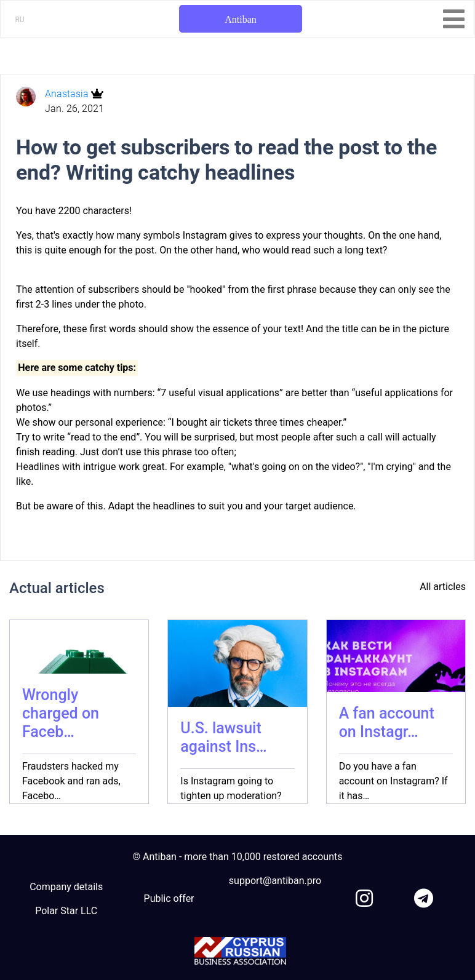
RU (19, 20)
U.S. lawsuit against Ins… (223, 737)
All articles (443, 587)
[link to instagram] (364, 896)
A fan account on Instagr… (387, 723)
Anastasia (68, 94)
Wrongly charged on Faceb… (61, 713)
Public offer (169, 898)
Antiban (241, 19)
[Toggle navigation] (454, 19)
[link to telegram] (424, 896)
